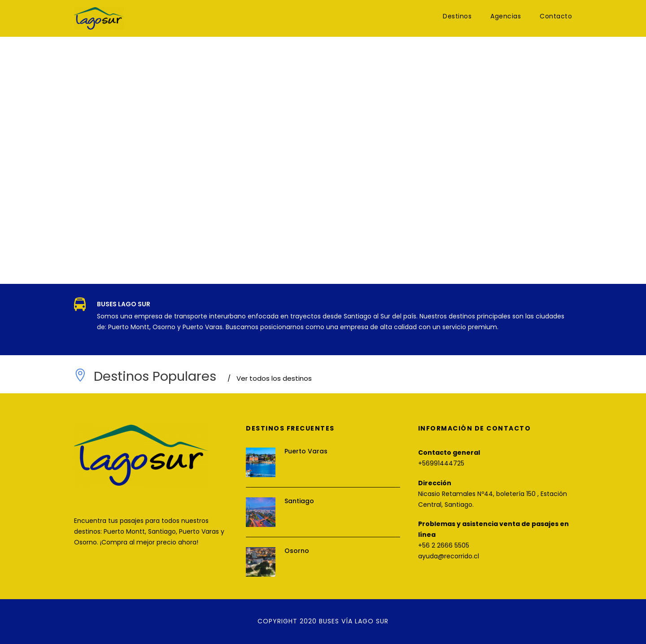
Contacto (556, 16)
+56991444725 (441, 463)
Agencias (506, 16)
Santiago (299, 501)
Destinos (457, 16)
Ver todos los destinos (270, 378)
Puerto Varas (306, 451)
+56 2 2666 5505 (444, 545)
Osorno (297, 551)
